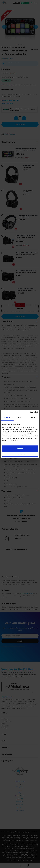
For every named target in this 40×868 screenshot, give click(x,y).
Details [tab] (20, 418)
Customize (20, 454)
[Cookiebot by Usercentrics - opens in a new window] (30, 413)
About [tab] (33, 418)
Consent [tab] (7, 418)
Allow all (20, 448)
